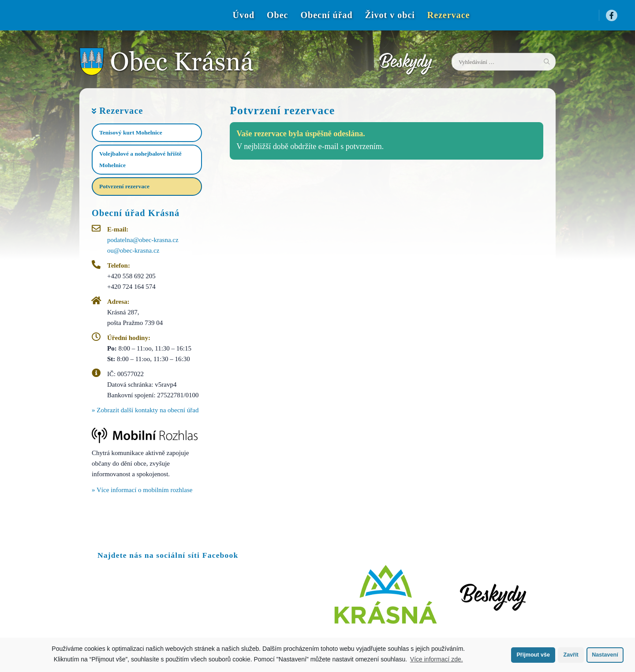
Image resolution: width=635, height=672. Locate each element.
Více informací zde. (437, 659)
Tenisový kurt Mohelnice (131, 133)
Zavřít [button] (571, 655)
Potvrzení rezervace (124, 186)
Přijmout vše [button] (533, 655)
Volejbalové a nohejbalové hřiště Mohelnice (140, 159)
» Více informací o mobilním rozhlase (142, 490)
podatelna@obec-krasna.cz (143, 240)
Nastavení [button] (605, 655)
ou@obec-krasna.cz (133, 250)
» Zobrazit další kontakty (145, 410)
